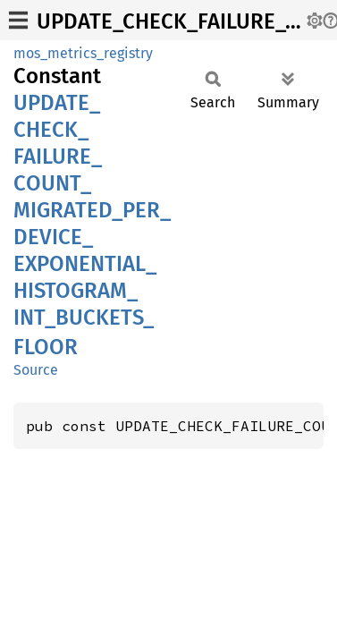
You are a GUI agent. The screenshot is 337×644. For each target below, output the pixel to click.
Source (36, 370)
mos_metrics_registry (83, 53)
